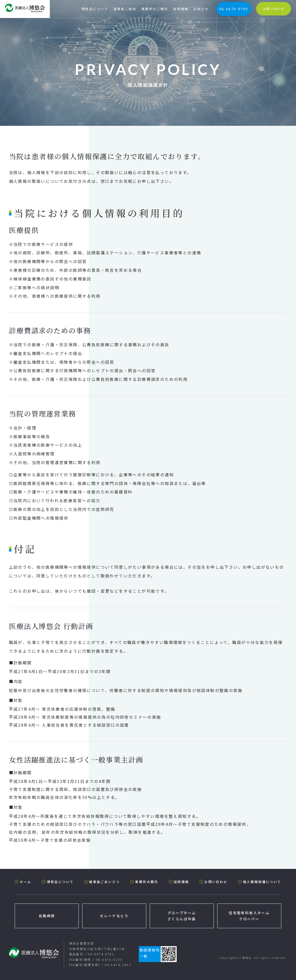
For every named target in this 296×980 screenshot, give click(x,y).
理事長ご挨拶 (125, 9)
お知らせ (201, 9)
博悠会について (95, 9)
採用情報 (181, 9)
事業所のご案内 (155, 9)
